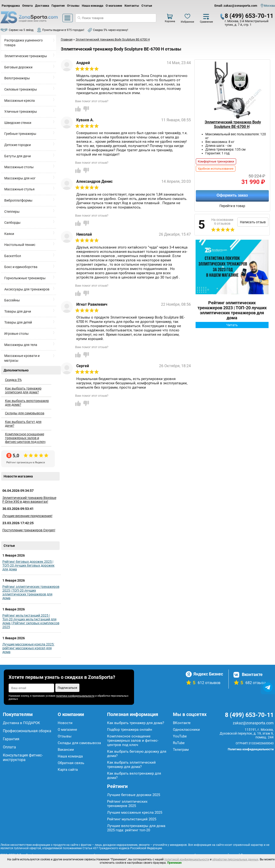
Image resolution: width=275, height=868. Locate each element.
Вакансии (66, 750)
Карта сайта (68, 770)
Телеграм (181, 750)
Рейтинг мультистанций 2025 (132, 819)
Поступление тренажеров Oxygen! (29, 530)
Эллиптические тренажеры (26, 56)
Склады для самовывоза (25, 413)
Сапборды (12, 223)
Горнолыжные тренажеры (25, 278)
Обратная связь (71, 763)
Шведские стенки (18, 123)
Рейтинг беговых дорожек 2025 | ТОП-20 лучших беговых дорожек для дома (29, 565)
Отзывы (73, 6)
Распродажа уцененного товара (23, 43)
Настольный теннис (20, 245)
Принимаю (174, 863)
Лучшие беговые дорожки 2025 (134, 795)
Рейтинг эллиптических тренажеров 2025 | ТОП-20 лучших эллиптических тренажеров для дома (31, 592)
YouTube (180, 736)
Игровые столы (16, 334)
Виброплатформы (18, 200)
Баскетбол (13, 256)
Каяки (9, 234)
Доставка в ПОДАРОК (21, 723)
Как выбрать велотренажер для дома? (27, 403)
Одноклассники (186, 730)
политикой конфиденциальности (187, 859)
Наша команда (93, 6)
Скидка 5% (13, 380)
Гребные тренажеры (20, 134)
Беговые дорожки (18, 67)
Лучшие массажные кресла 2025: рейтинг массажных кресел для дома (28, 648)
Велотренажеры (17, 78)
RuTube (179, 743)
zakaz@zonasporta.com (253, 723)
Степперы (12, 212)
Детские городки (18, 145)
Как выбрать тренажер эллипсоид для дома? (23, 390)
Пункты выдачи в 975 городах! (63, 30)
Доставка (42, 6)
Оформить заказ (232, 195)
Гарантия (58, 6)
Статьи (147, 6)
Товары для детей (18, 322)
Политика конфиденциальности (251, 749)
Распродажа (11, 6)
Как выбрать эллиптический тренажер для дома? (131, 765)
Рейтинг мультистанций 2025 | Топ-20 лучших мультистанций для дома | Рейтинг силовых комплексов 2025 (31, 621)
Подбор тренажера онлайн (130, 730)
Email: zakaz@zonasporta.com (236, 6)
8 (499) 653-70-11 (249, 16)
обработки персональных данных (235, 859)
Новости (65, 723)
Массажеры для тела (21, 345)
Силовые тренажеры (21, 89)
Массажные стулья (19, 189)
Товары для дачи (18, 311)
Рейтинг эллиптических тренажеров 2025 (127, 804)
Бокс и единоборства (21, 267)
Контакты (132, 6)
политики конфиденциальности (75, 696)
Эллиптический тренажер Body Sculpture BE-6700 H (233, 124)
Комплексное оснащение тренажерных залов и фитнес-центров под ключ (25, 438)
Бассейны (12, 300)
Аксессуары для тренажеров (27, 289)
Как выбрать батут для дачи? (23, 424)
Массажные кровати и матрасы (22, 358)
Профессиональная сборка (27, 731)
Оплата (27, 6)
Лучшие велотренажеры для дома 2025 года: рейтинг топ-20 (136, 828)
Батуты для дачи (18, 156)
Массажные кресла (20, 101)
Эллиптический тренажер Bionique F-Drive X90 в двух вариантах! (29, 500)
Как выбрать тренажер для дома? (136, 723)
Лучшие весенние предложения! (27, 516)
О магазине (114, 6)
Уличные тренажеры (21, 112)
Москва (269, 6)
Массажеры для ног (20, 178)
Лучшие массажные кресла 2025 (135, 812)
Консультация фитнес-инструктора (23, 757)
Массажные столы (19, 167)
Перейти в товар (232, 206)
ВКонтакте (182, 723)
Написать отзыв (253, 222)
